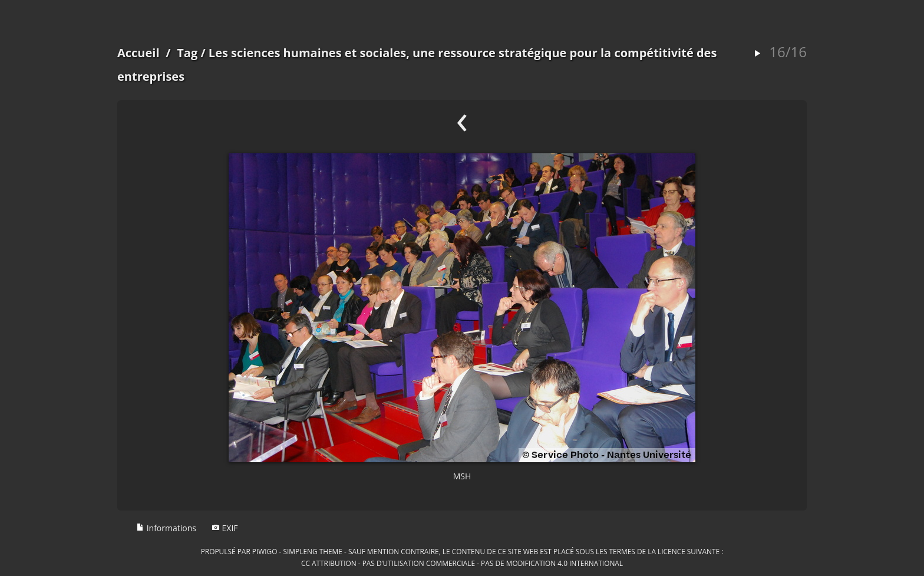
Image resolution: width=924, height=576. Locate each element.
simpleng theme (313, 551)
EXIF (225, 528)
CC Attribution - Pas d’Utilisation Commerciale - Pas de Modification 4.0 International (462, 563)
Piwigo (265, 551)
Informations (166, 528)
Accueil (138, 53)
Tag (187, 53)
